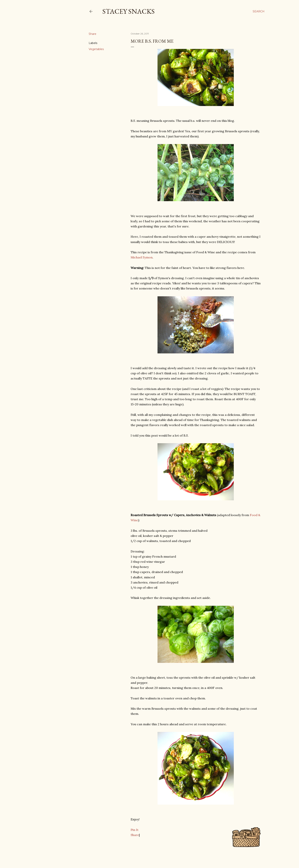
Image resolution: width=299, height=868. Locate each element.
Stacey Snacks (129, 11)
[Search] (259, 11)
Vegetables (96, 49)
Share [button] (92, 34)
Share (135, 835)
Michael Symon (142, 257)
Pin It (135, 830)
